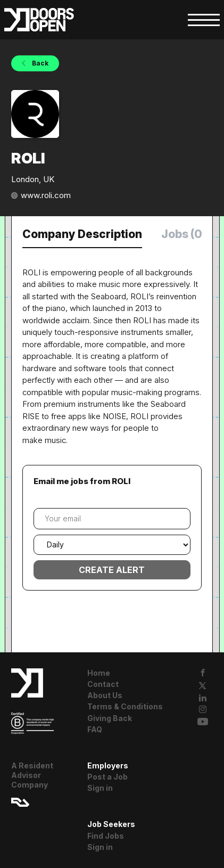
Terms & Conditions (125, 706)
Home (99, 673)
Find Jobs (106, 836)
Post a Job (107, 777)
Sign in (100, 788)
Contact (103, 684)
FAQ (95, 729)
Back (39, 63)
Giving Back (110, 718)
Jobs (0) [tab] (184, 234)
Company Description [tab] (82, 234)
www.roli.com (46, 195)
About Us (105, 695)
